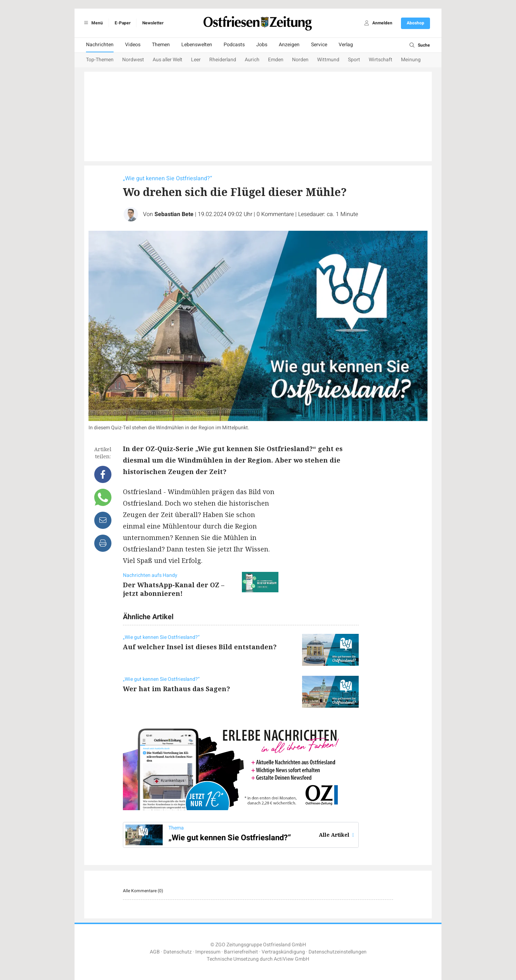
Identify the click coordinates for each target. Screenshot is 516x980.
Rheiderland (223, 60)
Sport (354, 60)
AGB (155, 952)
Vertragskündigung (283, 952)
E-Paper (123, 23)
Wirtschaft (381, 60)
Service (319, 45)
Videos (133, 45)
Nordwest (133, 60)
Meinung (411, 60)
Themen (161, 45)
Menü (92, 23)
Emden (276, 60)
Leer (196, 60)
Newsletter (153, 23)
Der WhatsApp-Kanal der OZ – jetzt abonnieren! (174, 589)
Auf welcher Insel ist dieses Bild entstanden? (200, 647)
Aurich (252, 60)
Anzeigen (289, 45)
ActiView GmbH (292, 959)
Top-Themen (100, 60)
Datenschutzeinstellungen (338, 952)
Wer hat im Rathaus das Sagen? (176, 689)
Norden (300, 60)
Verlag (346, 45)
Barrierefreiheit (241, 952)
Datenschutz (178, 952)
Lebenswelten (197, 45)
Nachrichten (100, 45)
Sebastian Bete (174, 214)
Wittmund (328, 60)
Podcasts (234, 45)
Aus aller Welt (168, 60)
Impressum (208, 952)
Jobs (262, 45)
